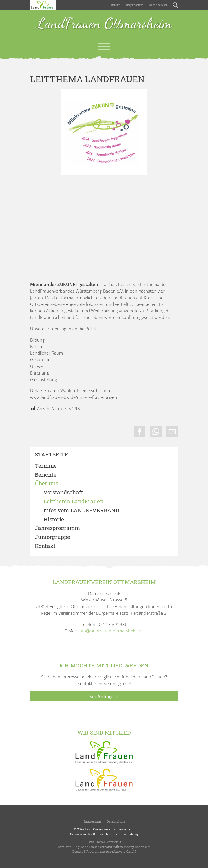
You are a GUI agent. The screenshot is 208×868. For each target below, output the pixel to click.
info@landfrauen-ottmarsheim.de (111, 631)
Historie (54, 519)
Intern (116, 5)
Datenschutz (158, 5)
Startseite (51, 455)
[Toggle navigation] (104, 47)
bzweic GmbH (125, 851)
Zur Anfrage (104, 697)
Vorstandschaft (63, 492)
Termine (46, 466)
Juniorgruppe (52, 537)
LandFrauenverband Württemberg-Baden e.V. (116, 847)
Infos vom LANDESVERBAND (81, 510)
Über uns (46, 483)
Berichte (46, 475)
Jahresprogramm (57, 528)
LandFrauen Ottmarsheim (104, 24)
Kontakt (45, 546)
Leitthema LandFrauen (73, 501)
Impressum (134, 5)
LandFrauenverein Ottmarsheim (110, 829)
